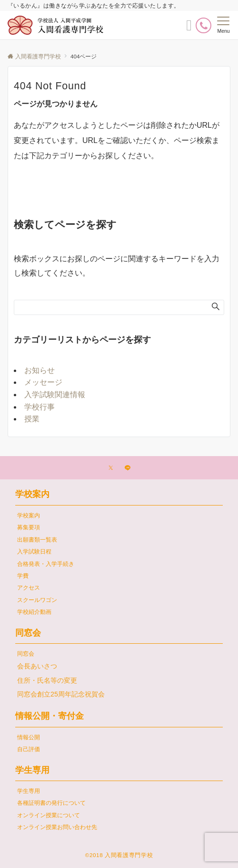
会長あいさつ (37, 666)
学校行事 (40, 407)
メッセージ (43, 382)
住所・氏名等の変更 (47, 680)
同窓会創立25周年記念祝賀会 (61, 694)
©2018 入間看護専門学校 (119, 855)
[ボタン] (189, 28)
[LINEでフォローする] (128, 468)
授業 (32, 419)
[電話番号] (203, 25)
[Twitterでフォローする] (111, 468)
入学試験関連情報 (55, 395)
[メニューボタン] (223, 25)
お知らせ (40, 370)
